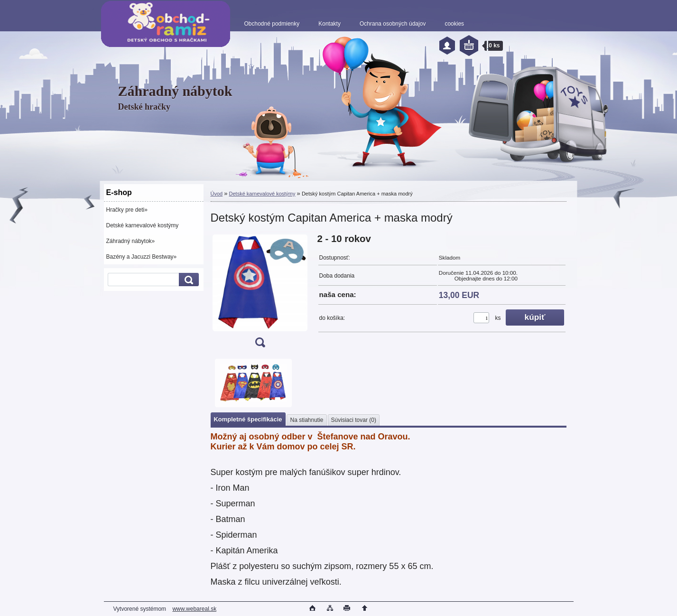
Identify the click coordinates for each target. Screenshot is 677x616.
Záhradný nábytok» (131, 241)
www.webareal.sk (194, 609)
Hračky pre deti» (127, 210)
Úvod (217, 194)
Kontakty (329, 24)
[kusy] (481, 318)
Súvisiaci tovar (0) (354, 420)
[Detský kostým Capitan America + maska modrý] (260, 294)
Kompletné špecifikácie (248, 419)
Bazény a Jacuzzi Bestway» (142, 257)
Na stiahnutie (306, 420)
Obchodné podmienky (272, 24)
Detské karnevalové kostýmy (143, 225)
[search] (187, 280)
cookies (454, 24)
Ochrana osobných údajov (393, 24)
